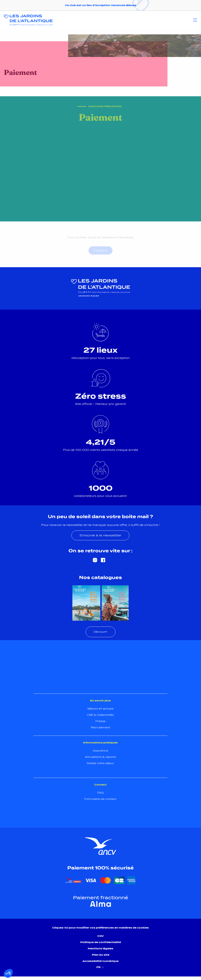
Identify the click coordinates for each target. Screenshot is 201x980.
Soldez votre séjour (100, 763)
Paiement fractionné (101, 898)
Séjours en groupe (100, 709)
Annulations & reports (100, 757)
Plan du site (101, 955)
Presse (100, 721)
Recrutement (100, 727)
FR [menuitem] (101, 967)
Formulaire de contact (100, 799)
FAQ (100, 793)
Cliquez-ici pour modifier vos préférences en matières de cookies (100, 928)
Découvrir (100, 632)
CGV (101, 936)
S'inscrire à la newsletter (100, 535)
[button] (8, 973)
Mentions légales (100, 948)
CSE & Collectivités (100, 715)
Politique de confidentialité (101, 942)
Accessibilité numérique (100, 961)
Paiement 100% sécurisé (100, 868)
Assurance (100, 751)
